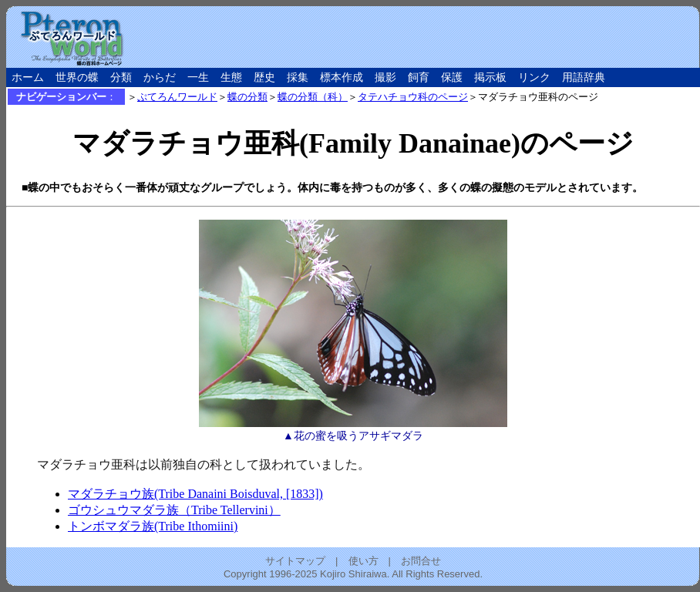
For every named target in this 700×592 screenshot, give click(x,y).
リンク (534, 77)
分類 (121, 77)
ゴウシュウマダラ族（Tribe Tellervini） (174, 510)
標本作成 (342, 77)
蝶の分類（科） (313, 97)
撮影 (385, 77)
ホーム (28, 77)
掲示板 (490, 77)
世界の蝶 (77, 77)
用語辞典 (584, 77)
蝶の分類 (247, 97)
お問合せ (421, 561)
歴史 (264, 77)
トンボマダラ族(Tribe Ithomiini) (153, 526)
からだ (160, 77)
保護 (452, 77)
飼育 (419, 77)
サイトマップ (295, 561)
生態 (231, 77)
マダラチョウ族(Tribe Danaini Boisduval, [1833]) (195, 494)
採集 (298, 77)
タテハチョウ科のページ (413, 97)
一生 (198, 77)
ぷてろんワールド (177, 97)
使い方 (363, 561)
